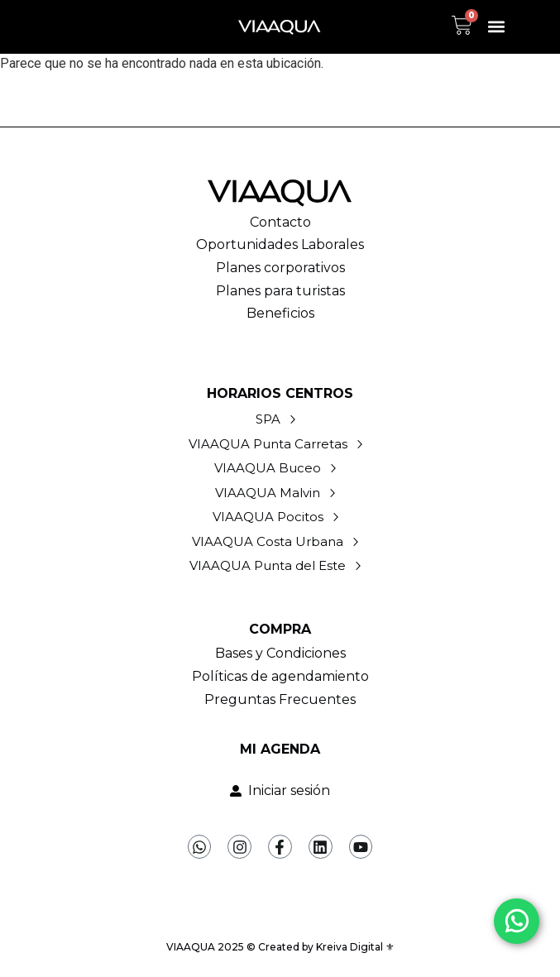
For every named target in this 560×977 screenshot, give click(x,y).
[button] (497, 27)
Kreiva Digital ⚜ (355, 947)
